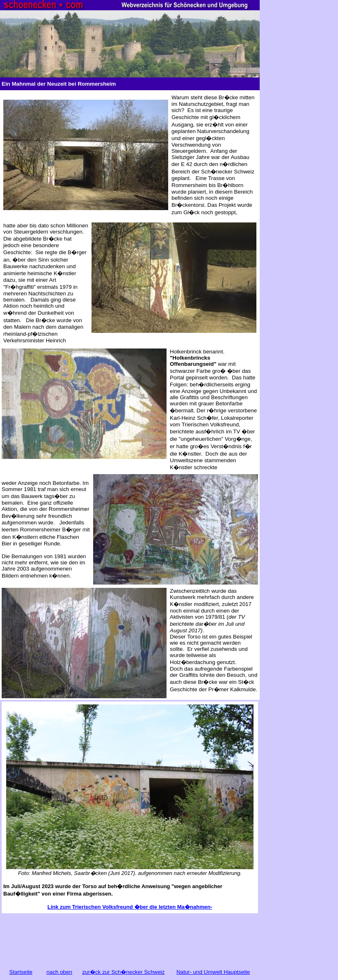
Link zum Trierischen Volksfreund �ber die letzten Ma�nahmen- (130, 907)
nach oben (59, 972)
